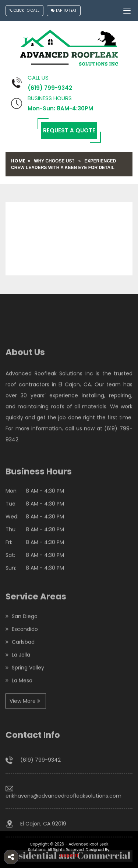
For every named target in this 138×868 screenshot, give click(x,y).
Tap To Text (64, 10)
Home (18, 161)
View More (25, 719)
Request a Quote (69, 130)
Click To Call (24, 10)
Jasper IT (69, 855)
